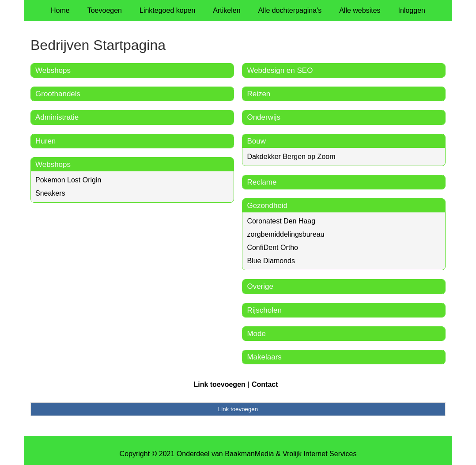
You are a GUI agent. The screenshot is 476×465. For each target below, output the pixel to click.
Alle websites (360, 10)
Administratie (57, 117)
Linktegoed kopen (167, 10)
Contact (265, 384)
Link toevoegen (219, 384)
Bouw (256, 141)
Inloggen (412, 10)
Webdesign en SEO (280, 70)
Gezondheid (267, 206)
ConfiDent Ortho (272, 248)
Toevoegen (105, 10)
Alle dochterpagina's (290, 10)
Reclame (262, 182)
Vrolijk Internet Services (319, 454)
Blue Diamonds (271, 261)
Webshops (53, 70)
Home (60, 10)
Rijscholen (264, 310)
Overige (260, 286)
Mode (256, 334)
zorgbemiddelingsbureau (285, 234)
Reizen (259, 94)
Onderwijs (264, 117)
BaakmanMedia (249, 454)
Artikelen (227, 10)
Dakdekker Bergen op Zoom (291, 157)
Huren (45, 141)
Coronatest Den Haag (281, 221)
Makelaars (264, 357)
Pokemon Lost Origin (68, 180)
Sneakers (50, 193)
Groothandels (58, 94)
